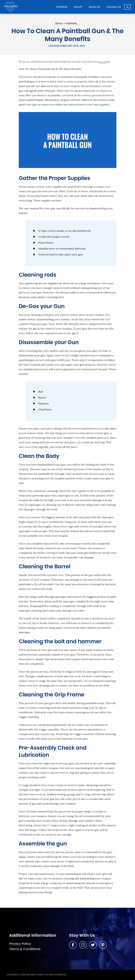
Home (59, 23)
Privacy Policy (20, 944)
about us (102, 62)
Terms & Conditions (25, 949)
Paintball (71, 23)
